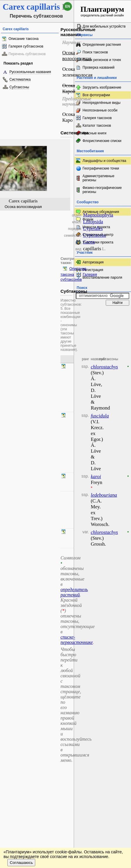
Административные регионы (98, 178)
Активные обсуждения (101, 212)
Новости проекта (96, 227)
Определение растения (102, 45)
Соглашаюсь (21, 863)
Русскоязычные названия (30, 72)
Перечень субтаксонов (27, 54)
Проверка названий (99, 67)
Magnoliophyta (98, 215)
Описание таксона (23, 39)
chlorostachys (104, 367)
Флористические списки (102, 141)
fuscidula (100, 416)
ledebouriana (104, 495)
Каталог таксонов (97, 126)
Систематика (20, 79)
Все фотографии (96, 95)
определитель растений (74, 592)
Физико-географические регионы (102, 190)
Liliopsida (93, 222)
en (68, 6)
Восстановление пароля (102, 278)
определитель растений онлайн (102, 11)
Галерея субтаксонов (26, 46)
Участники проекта (98, 242)
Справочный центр (98, 235)
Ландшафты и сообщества (104, 161)
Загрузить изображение (102, 87)
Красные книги (94, 133)
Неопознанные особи (100, 110)
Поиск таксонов (95, 52)
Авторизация (93, 262)
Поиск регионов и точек (102, 60)
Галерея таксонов (97, 118)
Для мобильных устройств (104, 26)
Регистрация (93, 270)
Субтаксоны (19, 87)
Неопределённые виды (101, 103)
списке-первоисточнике (77, 640)
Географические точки (101, 168)
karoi (96, 477)
